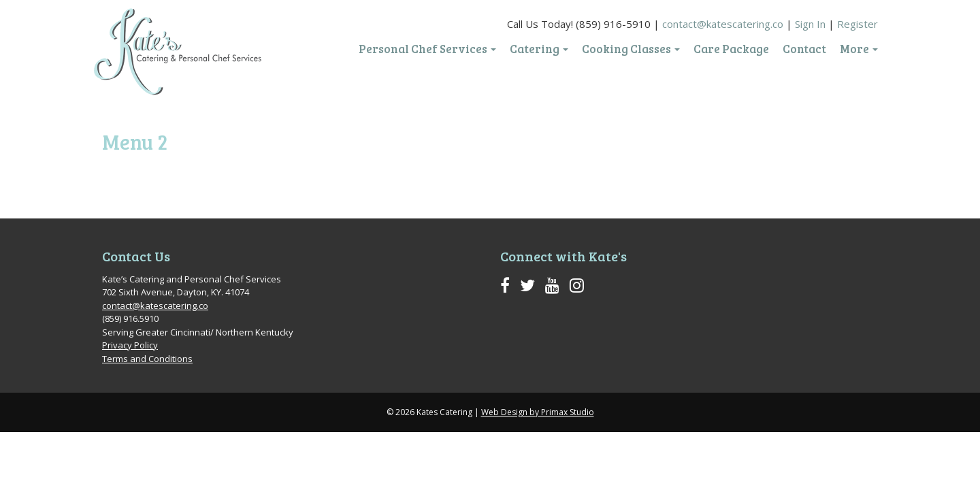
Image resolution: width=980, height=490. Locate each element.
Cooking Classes (631, 49)
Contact (804, 49)
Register (857, 24)
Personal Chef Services (427, 49)
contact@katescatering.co (723, 24)
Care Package (731, 49)
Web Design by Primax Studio (538, 412)
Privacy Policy (130, 345)
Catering (539, 49)
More (859, 49)
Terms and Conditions (147, 359)
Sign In (810, 24)
